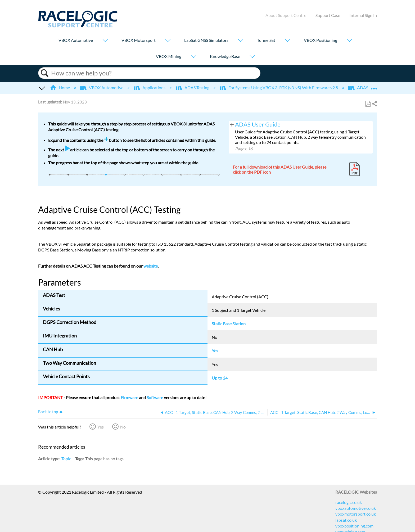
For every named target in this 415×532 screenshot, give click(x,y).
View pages (232, 124)
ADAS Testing (193, 87)
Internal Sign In (363, 15)
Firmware (129, 397)
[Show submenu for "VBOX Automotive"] (105, 41)
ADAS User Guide (258, 124)
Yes (101, 427)
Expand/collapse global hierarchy (42, 88)
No (123, 427)
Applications (150, 87)
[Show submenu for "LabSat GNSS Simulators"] (241, 41)
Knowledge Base (225, 56)
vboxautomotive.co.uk (356, 508)
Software (155, 397)
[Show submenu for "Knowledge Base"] (252, 57)
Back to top (48, 412)
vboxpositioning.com (354, 526)
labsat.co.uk (346, 520)
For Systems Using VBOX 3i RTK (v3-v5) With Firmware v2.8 (279, 87)
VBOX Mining (169, 56)
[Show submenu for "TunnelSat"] (287, 41)
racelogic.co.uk (349, 502)
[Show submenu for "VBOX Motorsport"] (168, 41)
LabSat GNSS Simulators (206, 40)
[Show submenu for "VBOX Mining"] (193, 57)
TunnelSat (266, 40)
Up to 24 (220, 378)
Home (60, 87)
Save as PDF (368, 104)
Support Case (328, 15)
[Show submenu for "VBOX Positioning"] (349, 41)
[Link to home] (78, 26)
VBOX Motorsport (139, 40)
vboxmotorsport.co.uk (356, 514)
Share (374, 104)
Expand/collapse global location (374, 86)
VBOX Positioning (321, 40)
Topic (66, 459)
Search (45, 73)
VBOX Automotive (76, 40)
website (151, 266)
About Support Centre (286, 15)
